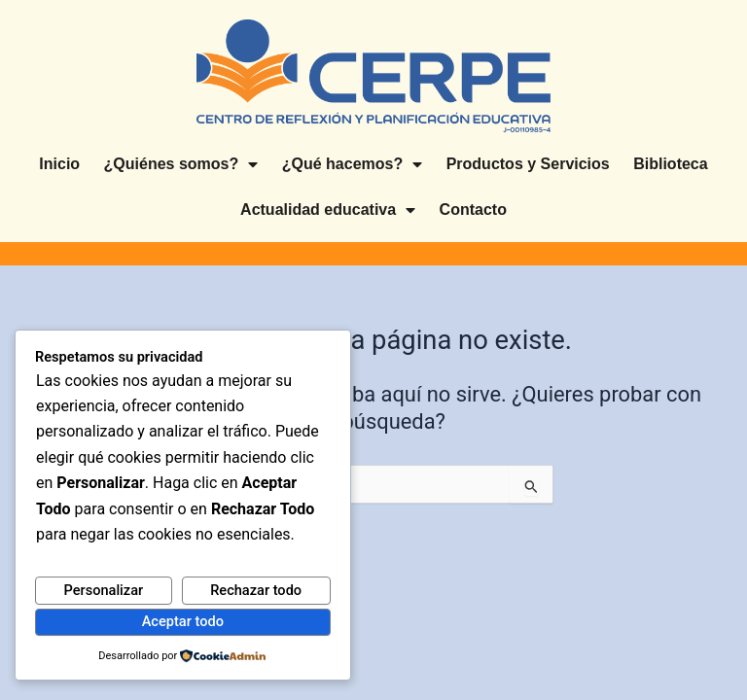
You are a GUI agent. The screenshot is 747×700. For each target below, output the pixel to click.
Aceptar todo (183, 621)
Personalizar (103, 590)
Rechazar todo (256, 590)
